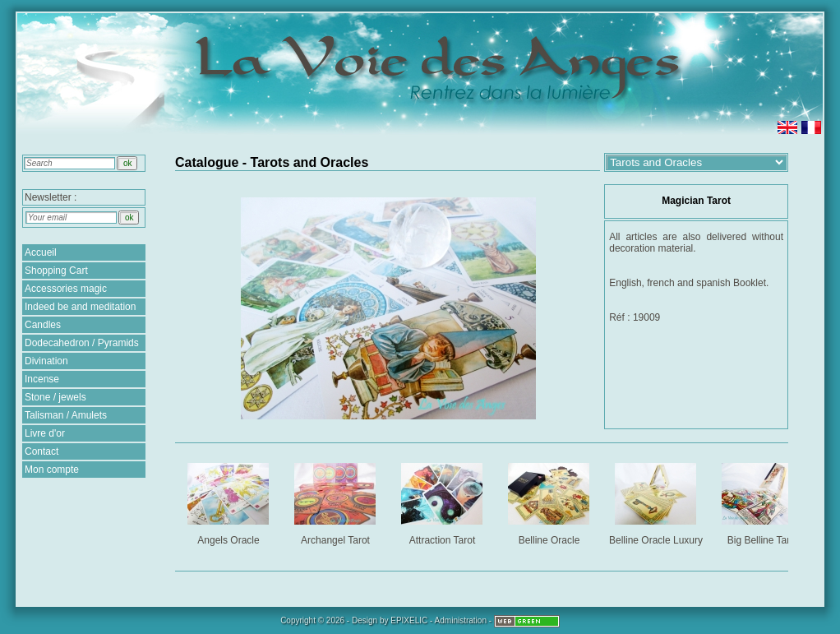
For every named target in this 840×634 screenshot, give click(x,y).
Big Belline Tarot (764, 501)
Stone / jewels (55, 397)
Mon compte (52, 470)
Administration (461, 620)
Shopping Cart (56, 271)
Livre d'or (45, 433)
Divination (46, 361)
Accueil (41, 252)
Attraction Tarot (443, 501)
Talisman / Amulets (66, 415)
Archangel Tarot (337, 501)
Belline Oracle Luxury (657, 501)
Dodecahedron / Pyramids (82, 343)
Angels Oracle (230, 501)
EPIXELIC (409, 620)
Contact (42, 451)
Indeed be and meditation (80, 307)
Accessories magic (66, 289)
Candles (43, 325)
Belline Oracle (550, 501)
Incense (42, 379)
